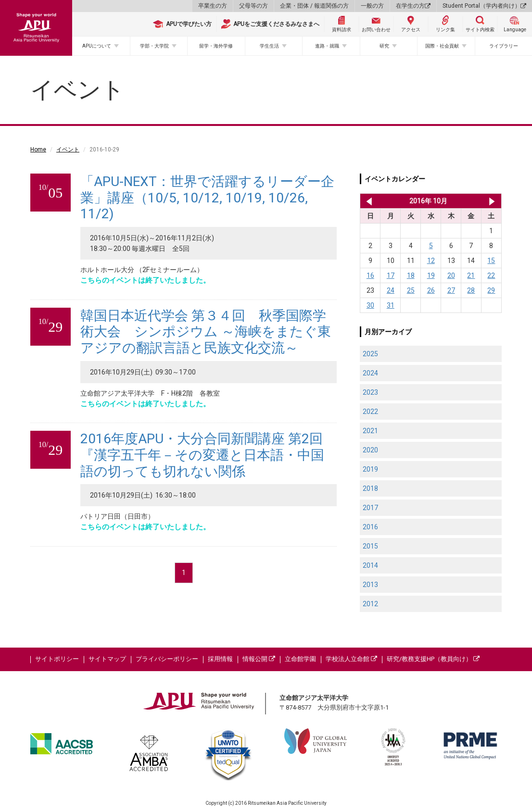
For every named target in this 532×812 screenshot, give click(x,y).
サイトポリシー (57, 659)
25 (411, 290)
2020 (370, 450)
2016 (370, 527)
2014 (370, 565)
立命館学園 (300, 659)
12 (431, 261)
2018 (370, 488)
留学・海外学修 (216, 46)
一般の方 (372, 6)
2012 (370, 604)
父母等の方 (253, 6)
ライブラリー (504, 46)
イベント (68, 150)
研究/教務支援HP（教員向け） (433, 659)
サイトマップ (107, 659)
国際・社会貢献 (442, 46)
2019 (370, 469)
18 (411, 275)
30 (370, 305)
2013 (370, 585)
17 (391, 275)
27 (451, 290)
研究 (384, 46)
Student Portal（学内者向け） (484, 6)
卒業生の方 (213, 6)
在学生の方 (413, 6)
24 (391, 290)
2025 (370, 354)
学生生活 (269, 46)
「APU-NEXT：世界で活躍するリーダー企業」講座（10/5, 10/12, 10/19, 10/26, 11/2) (207, 198)
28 (471, 290)
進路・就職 (327, 46)
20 (451, 275)
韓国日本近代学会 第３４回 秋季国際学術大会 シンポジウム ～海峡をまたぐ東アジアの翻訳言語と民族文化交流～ (206, 332)
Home (38, 150)
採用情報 (220, 659)
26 (431, 290)
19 (431, 275)
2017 (370, 508)
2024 (370, 373)
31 (391, 305)
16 (370, 275)
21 (471, 275)
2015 (370, 546)
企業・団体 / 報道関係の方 (314, 6)
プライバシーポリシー (167, 659)
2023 (370, 392)
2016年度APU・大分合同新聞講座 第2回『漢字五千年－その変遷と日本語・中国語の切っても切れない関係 (202, 455)
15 (491, 261)
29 (491, 290)
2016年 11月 (492, 201)
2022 (370, 412)
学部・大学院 (154, 46)
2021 (370, 431)
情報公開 (259, 659)
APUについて (97, 46)
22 (491, 275)
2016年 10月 (428, 201)
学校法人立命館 (351, 659)
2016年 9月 (367, 201)
